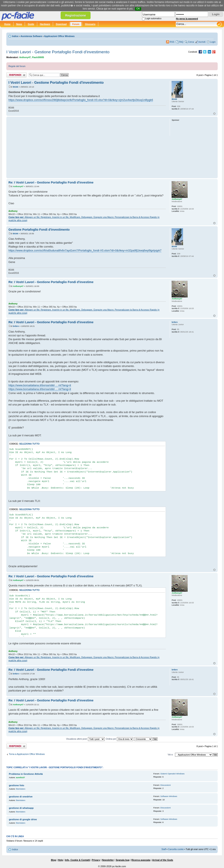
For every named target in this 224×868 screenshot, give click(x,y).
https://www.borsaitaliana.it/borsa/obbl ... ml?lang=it (40, 385)
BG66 (16, 87)
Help (60, 860)
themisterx (21, 789)
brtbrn (16, 326)
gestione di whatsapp (21, 808)
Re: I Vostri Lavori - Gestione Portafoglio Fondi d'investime (51, 182)
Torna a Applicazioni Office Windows (27, 754)
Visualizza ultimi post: (85, 739)
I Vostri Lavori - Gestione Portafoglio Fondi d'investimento (58, 52)
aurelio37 (20, 777)
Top (214, 114)
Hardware (45, 24)
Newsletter (108, 860)
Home (7, 24)
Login (213, 42)
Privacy (96, 860)
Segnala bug (122, 860)
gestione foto (16, 785)
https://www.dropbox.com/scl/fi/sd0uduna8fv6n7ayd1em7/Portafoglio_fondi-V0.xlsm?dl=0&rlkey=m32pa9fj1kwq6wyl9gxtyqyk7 (85, 250)
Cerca (191, 42)
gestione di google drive (23, 819)
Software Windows (169, 796)
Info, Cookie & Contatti (77, 860)
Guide (31, 24)
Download (61, 24)
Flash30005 (38, 57)
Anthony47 (25, 57)
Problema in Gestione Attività (26, 774)
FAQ (181, 42)
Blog (53, 860)
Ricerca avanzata (141, 860)
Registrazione (75, 15)
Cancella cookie (176, 849)
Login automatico (153, 18)
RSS (172, 42)
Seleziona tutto (29, 444)
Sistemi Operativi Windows (172, 774)
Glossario (90, 24)
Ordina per (120, 739)
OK (138, 9)
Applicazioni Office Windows (59, 36)
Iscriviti (202, 42)
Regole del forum (17, 66)
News (19, 24)
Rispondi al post (16, 75)
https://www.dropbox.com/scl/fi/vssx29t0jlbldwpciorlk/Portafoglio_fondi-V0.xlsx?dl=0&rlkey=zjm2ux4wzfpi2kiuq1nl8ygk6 (81, 100)
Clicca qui (102, 9)
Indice (15, 36)
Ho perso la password (187, 19)
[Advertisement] (87, 147)
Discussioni (166, 785)
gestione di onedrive (21, 797)
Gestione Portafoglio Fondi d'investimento (39, 230)
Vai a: (170, 754)
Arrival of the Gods (163, 860)
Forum (76, 24)
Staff (164, 849)
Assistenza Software (31, 36)
